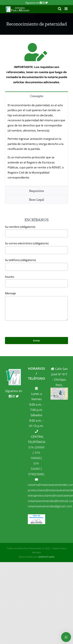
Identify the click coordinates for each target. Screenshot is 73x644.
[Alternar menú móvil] (66, 9)
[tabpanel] (36, 143)
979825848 (36, 474)
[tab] (36, 96)
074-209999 (36, 447)
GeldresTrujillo (46, 557)
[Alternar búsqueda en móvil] (60, 9)
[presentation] (30, 327)
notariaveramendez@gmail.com (50, 506)
